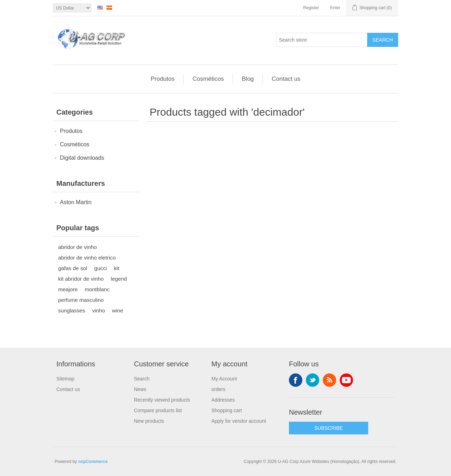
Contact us (286, 79)
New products (149, 421)
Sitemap (65, 379)
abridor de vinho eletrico (87, 258)
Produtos (162, 79)
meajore (68, 289)
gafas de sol (73, 268)
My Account (224, 379)
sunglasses (72, 310)
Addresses (223, 400)
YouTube (346, 380)
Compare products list (158, 410)
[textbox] (322, 40)
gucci (101, 268)
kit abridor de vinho (81, 279)
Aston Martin (76, 202)
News (140, 389)
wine (118, 310)
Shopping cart (227, 410)
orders (218, 389)
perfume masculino (81, 300)
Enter (335, 8)
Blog (248, 79)
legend (119, 279)
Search (383, 40)
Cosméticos (208, 79)
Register (311, 8)
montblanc (97, 289)
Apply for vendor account (239, 421)
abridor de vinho (78, 247)
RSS (329, 380)
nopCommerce (93, 462)
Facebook (296, 380)
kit (116, 268)
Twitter (313, 380)
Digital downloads (82, 158)
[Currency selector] (72, 8)
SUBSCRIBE (329, 428)
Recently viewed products (162, 400)
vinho (99, 310)
